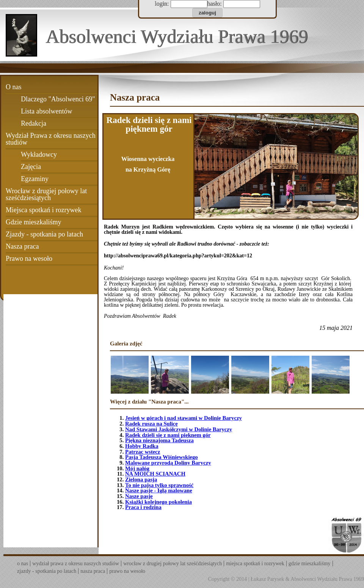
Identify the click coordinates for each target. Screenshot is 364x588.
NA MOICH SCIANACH (155, 474)
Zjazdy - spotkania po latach (44, 234)
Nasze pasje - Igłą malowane (159, 490)
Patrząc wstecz (143, 452)
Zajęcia (31, 167)
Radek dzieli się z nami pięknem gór (168, 435)
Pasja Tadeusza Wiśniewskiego (162, 457)
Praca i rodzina (143, 507)
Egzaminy (35, 179)
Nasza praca (22, 246)
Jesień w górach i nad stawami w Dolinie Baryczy (184, 418)
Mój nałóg (137, 468)
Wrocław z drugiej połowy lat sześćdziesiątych (46, 194)
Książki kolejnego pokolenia (158, 502)
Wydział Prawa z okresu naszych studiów (51, 139)
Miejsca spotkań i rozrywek (43, 210)
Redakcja (34, 123)
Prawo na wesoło (29, 259)
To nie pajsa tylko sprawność (159, 485)
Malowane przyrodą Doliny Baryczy (168, 463)
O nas (14, 87)
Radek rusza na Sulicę (151, 424)
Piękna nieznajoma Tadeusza (159, 440)
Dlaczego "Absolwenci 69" (58, 99)
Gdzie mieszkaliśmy (33, 222)
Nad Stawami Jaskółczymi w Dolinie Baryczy (179, 429)
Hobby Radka (142, 446)
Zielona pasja (141, 479)
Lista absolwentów (46, 111)
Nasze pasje (139, 496)
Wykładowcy (39, 154)
